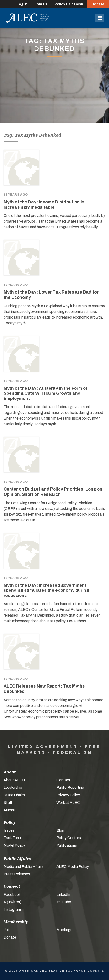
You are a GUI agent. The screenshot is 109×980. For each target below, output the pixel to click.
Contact (63, 780)
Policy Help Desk (69, 4)
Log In (22, 4)
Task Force (13, 838)
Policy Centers (69, 838)
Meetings (64, 930)
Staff (8, 802)
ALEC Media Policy (73, 867)
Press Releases (17, 874)
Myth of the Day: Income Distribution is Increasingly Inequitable (44, 205)
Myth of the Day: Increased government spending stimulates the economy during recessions (46, 590)
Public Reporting (70, 787)
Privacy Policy (68, 795)
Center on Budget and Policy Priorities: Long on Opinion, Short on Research (53, 492)
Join (7, 930)
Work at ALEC (68, 802)
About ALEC (14, 780)
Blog (60, 830)
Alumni (9, 810)
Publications (67, 845)
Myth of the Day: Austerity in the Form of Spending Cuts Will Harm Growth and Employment (46, 393)
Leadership (13, 787)
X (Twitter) (12, 902)
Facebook (12, 894)
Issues (9, 830)
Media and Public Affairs (24, 867)
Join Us (41, 4)
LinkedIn (63, 894)
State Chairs (14, 795)
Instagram (12, 910)
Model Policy (14, 845)
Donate (98, 4)
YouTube (64, 902)
